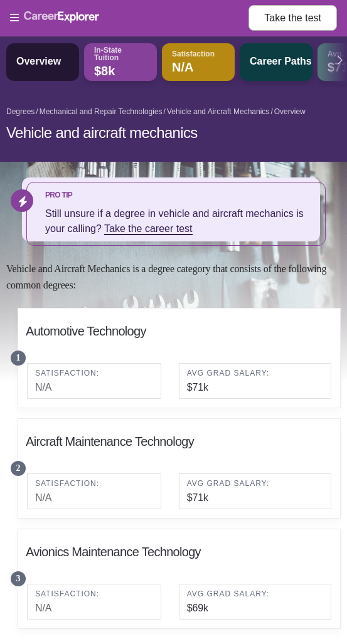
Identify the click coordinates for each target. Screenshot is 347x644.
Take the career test (148, 229)
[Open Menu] (129, 18)
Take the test (293, 18)
